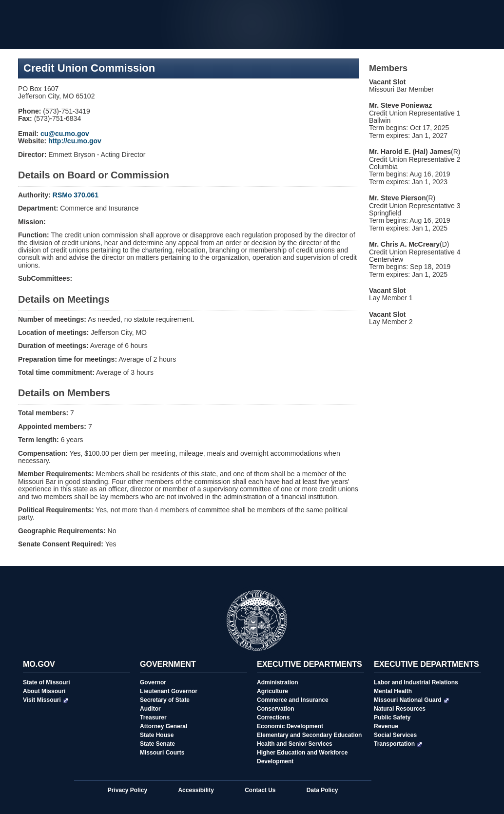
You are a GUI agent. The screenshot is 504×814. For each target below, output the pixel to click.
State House (157, 735)
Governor (153, 682)
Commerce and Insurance (293, 700)
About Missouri (44, 691)
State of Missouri (47, 682)
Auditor (150, 709)
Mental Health (393, 691)
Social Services (395, 735)
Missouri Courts (162, 753)
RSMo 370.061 (76, 195)
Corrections (273, 717)
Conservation (276, 709)
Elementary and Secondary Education (309, 735)
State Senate (157, 744)
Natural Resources (400, 709)
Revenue (386, 726)
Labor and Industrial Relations (416, 682)
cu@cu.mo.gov (65, 134)
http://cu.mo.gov (75, 141)
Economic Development (290, 726)
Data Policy (322, 790)
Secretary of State (165, 700)
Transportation (398, 744)
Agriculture (272, 691)
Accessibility (196, 790)
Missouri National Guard (411, 700)
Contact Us (260, 790)
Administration (278, 682)
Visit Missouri (46, 700)
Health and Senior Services (295, 744)
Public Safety (392, 717)
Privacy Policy (127, 790)
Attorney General (164, 726)
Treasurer (153, 717)
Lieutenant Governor (169, 691)
